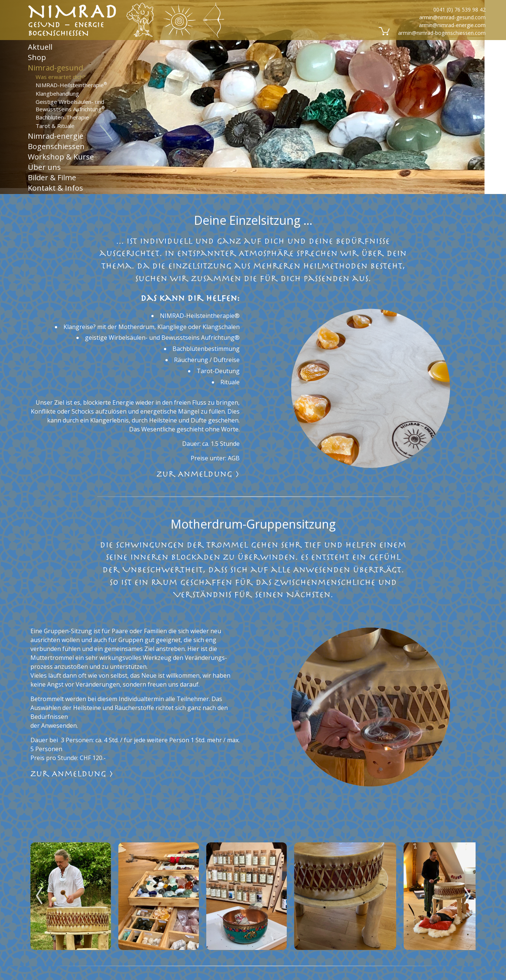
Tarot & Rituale (55, 125)
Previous (39, 890)
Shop (37, 57)
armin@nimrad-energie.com (452, 25)
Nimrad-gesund (55, 68)
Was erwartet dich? (60, 76)
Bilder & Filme (52, 177)
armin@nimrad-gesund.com (452, 17)
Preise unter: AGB (215, 458)
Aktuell (40, 47)
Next (467, 890)
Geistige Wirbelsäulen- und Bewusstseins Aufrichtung (70, 105)
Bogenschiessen (56, 146)
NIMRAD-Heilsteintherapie (71, 85)
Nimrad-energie (56, 136)
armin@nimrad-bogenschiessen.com (442, 33)
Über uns (44, 167)
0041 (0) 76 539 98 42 (459, 9)
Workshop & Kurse (61, 157)
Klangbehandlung (57, 93)
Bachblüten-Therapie (62, 117)
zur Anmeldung (198, 474)
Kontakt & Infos (55, 188)
